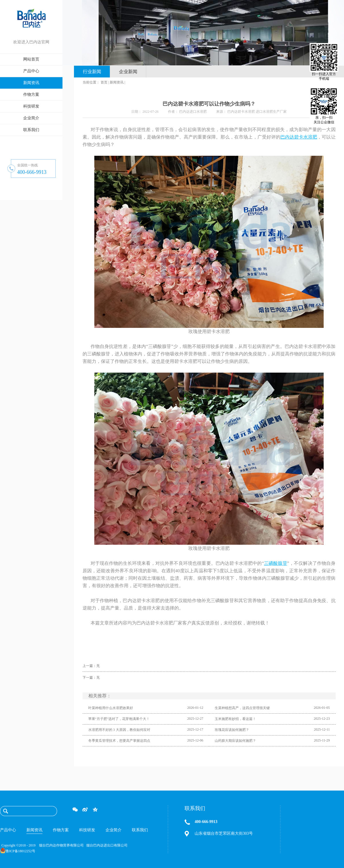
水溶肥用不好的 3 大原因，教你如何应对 (119, 730)
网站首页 (31, 59)
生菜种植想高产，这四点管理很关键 (242, 708)
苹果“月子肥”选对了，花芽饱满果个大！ (119, 719)
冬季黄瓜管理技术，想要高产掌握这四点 (119, 741)
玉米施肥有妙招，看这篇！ (235, 719)
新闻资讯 (117, 82)
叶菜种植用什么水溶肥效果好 (111, 708)
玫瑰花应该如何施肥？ (232, 730)
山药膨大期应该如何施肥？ (235, 741)
